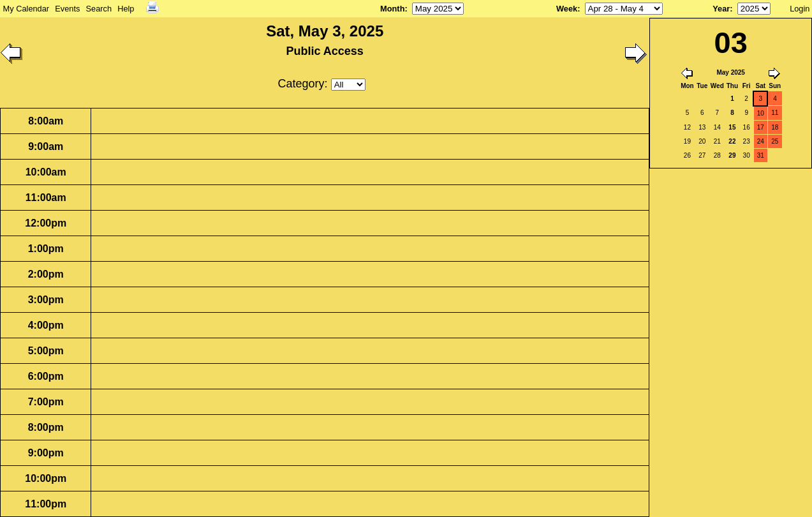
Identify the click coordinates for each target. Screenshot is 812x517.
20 (702, 141)
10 (761, 113)
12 (687, 127)
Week (567, 9)
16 (747, 127)
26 (687, 155)
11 (775, 113)
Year (721, 9)
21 (717, 141)
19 (687, 141)
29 (732, 155)
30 (747, 155)
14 (717, 127)
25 (775, 141)
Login (800, 9)
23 (747, 141)
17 (761, 127)
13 (702, 127)
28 (717, 155)
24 (761, 141)
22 (732, 141)
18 (775, 127)
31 (761, 155)
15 (732, 127)
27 (702, 155)
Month (392, 9)
